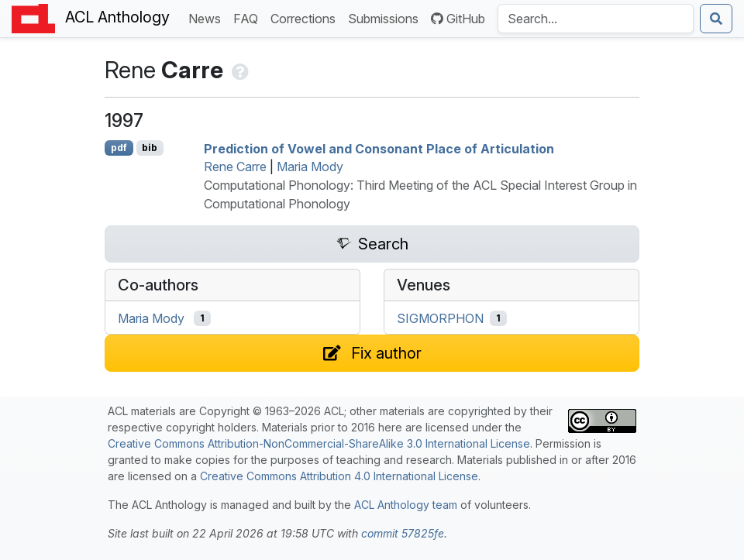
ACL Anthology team (406, 505)
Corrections (306, 17)
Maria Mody (310, 167)
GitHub (458, 19)
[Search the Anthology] (596, 19)
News (208, 17)
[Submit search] (716, 19)
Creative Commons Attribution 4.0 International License (339, 476)
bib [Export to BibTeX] (150, 148)
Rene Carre (235, 167)
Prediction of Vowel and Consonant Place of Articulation (379, 148)
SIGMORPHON (440, 318)
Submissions (386, 17)
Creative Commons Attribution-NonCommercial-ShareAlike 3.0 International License (319, 443)
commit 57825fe (403, 533)
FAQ (249, 17)
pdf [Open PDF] (119, 148)
